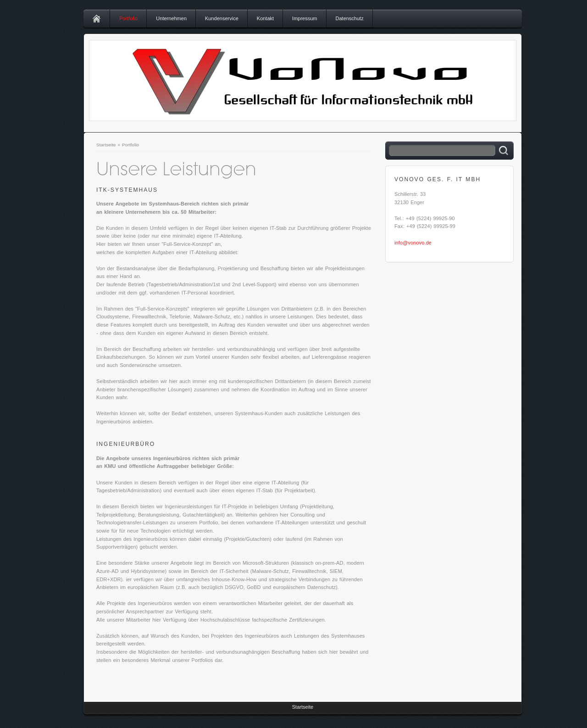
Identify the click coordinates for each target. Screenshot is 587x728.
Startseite (106, 145)
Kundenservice (222, 18)
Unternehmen (171, 18)
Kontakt (265, 18)
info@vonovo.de (413, 243)
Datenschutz (350, 18)
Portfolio (128, 18)
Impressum (305, 18)
